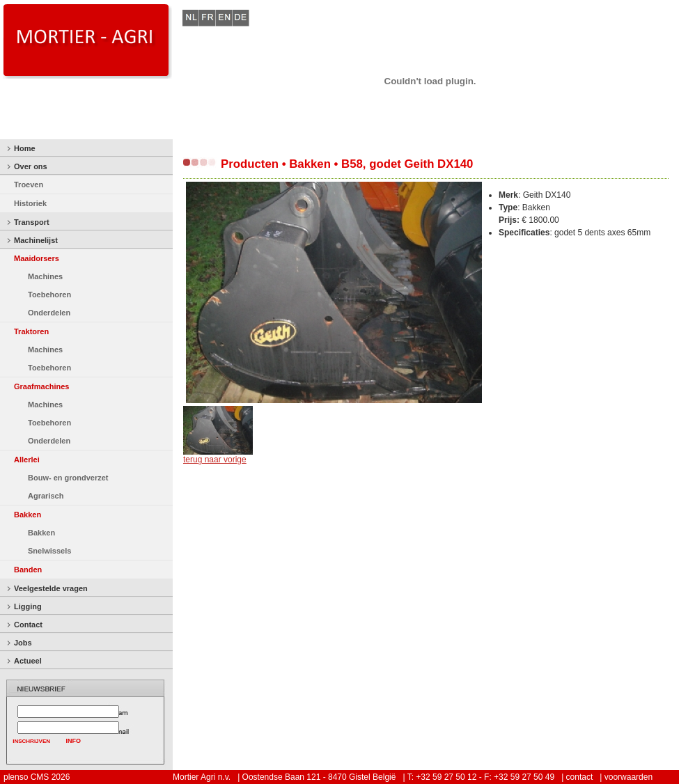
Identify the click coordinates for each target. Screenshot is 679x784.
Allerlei (27, 460)
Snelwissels (49, 551)
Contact (28, 625)
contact (580, 777)
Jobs (23, 643)
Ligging (28, 606)
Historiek (30, 203)
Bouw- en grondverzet (68, 478)
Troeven (29, 185)
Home (25, 148)
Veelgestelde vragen (51, 588)
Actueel (28, 661)
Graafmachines (41, 386)
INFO (74, 741)
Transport (32, 222)
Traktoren (31, 331)
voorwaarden (629, 777)
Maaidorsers (37, 258)
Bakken (28, 515)
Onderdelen (49, 313)
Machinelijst (36, 240)
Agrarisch (46, 496)
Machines (45, 276)
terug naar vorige (215, 460)
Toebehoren (49, 295)
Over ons (31, 166)
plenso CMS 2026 (37, 777)
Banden (28, 570)
